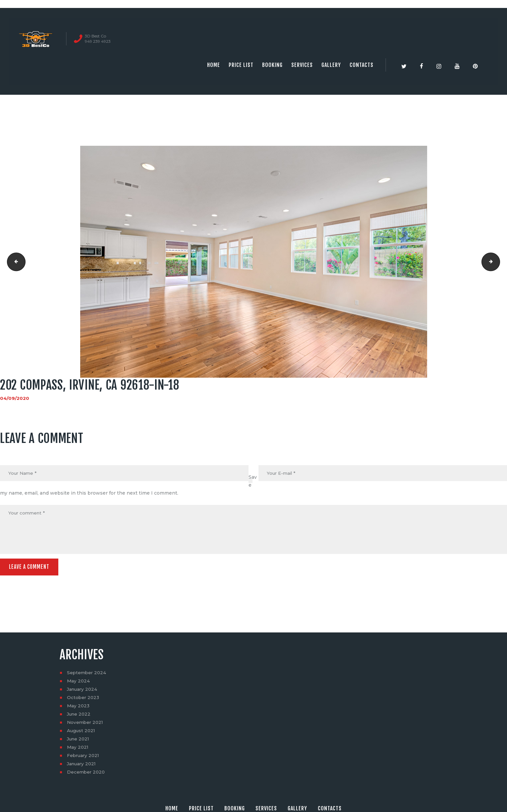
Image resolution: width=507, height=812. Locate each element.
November (86, 724)
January (83, 691)
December (87, 774)
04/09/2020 (15, 398)
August (82, 732)
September (87, 675)
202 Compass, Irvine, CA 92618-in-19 (498, 262)
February (84, 757)
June (80, 716)
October (84, 699)
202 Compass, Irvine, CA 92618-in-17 (14, 262)
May (79, 683)
